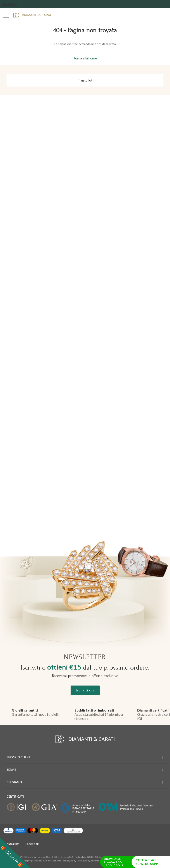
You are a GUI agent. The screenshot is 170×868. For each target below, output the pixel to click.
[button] (15, 853)
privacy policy (69, 861)
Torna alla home (85, 58)
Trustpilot (10, 4)
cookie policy (84, 861)
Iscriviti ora (85, 690)
